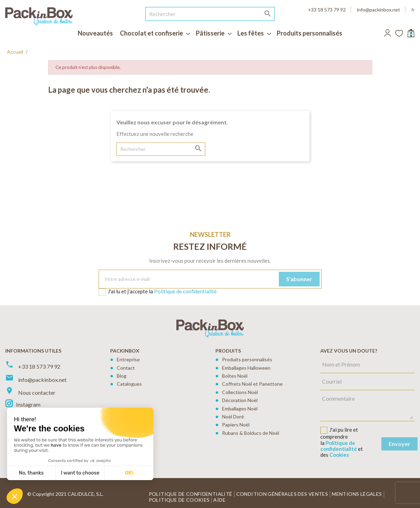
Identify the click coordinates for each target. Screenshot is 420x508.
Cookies (339, 455)
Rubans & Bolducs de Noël (251, 433)
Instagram (28, 404)
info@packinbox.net (379, 10)
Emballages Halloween (246, 368)
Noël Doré (233, 417)
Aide (219, 500)
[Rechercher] (210, 14)
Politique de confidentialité (185, 291)
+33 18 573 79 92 (327, 10)
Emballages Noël (240, 409)
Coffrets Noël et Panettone (252, 384)
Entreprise (128, 359)
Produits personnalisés (247, 359)
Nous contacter (37, 392)
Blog (122, 376)
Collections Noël (240, 392)
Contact (126, 368)
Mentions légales (357, 494)
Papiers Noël (236, 425)
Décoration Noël (240, 400)
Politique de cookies (179, 500)
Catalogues (129, 384)
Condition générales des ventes (282, 494)
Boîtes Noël (235, 376)
